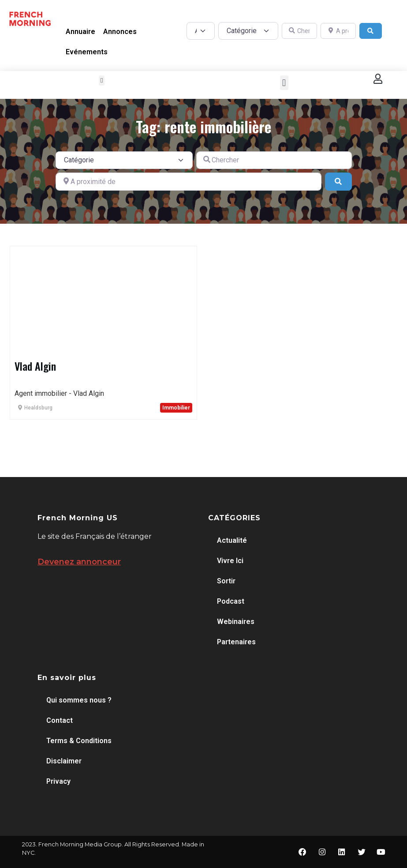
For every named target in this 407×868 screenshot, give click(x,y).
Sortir (226, 581)
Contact (60, 720)
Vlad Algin (35, 366)
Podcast (231, 601)
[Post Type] (201, 31)
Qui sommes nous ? (79, 700)
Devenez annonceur (79, 562)
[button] (102, 81)
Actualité (232, 540)
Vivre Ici (230, 561)
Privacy (58, 781)
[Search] (371, 31)
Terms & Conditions (79, 741)
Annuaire (80, 32)
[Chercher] (299, 31)
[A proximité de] (338, 31)
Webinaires (236, 622)
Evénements (87, 52)
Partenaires (236, 642)
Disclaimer (64, 761)
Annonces (120, 32)
